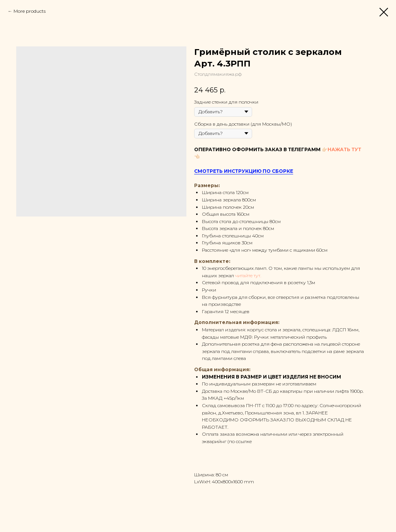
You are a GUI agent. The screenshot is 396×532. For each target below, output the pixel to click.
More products (30, 11)
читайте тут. (248, 275)
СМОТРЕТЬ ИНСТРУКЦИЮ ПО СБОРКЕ (244, 171)
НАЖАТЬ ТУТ (344, 149)
